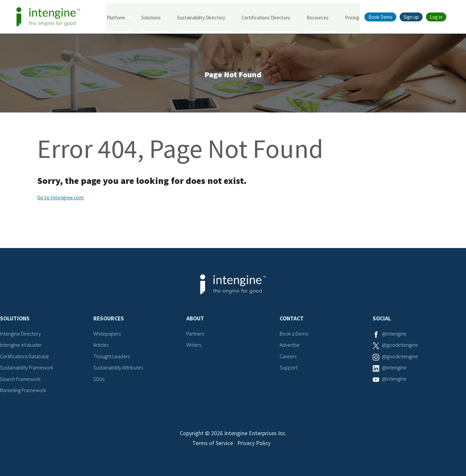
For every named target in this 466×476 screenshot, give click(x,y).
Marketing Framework (23, 391)
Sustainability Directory (201, 17)
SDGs (99, 379)
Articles (101, 345)
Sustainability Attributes (118, 368)
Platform (116, 17)
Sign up (411, 17)
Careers (288, 357)
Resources (318, 17)
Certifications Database (25, 357)
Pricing (352, 17)
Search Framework (20, 379)
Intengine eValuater (21, 345)
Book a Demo (294, 334)
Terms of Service (212, 445)
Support (289, 368)
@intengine (394, 334)
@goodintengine (400, 345)
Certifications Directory (266, 17)
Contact (292, 319)
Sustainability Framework (27, 368)
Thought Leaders (112, 357)
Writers (194, 345)
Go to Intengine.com (60, 198)
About (195, 319)
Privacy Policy (254, 445)
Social (382, 319)
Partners (195, 334)
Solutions (151, 17)
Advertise (290, 345)
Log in (436, 17)
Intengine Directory (21, 334)
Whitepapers (107, 334)
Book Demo (380, 17)
